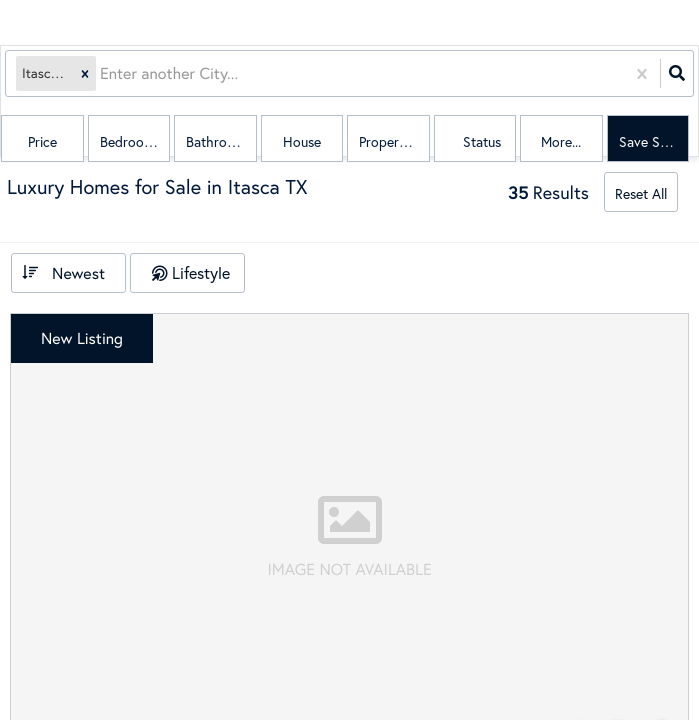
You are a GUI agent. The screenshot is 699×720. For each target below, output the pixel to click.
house (302, 141)
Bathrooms (219, 141)
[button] (85, 73)
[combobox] (102, 73)
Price (42, 141)
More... (561, 141)
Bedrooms (130, 141)
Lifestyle (201, 272)
